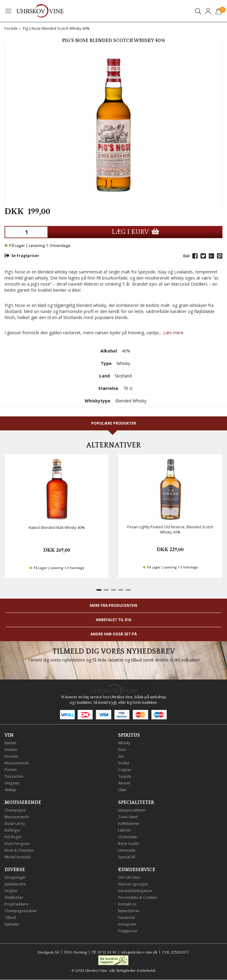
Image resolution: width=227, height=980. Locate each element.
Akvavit (124, 783)
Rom (122, 750)
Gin (121, 756)
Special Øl (127, 857)
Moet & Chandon (19, 850)
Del (186, 256)
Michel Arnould (17, 857)
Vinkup (10, 790)
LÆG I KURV (135, 232)
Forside (11, 28)
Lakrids (124, 830)
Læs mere (173, 333)
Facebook (127, 917)
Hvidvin (11, 750)
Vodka (124, 763)
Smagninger (15, 877)
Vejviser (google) (133, 884)
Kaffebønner (129, 824)
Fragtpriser (128, 931)
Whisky (124, 743)
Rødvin (10, 743)
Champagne (15, 810)
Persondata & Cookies (138, 897)
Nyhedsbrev (129, 911)
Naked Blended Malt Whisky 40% (57, 528)
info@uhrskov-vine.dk (139, 952)
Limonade (127, 850)
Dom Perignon (17, 844)
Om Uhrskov (129, 877)
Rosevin (11, 756)
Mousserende (17, 763)
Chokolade (127, 837)
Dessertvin (14, 776)
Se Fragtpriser (22, 256)
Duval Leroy (15, 824)
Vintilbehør (14, 897)
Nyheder (12, 924)
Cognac (125, 770)
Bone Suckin (129, 844)
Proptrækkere (17, 904)
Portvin (11, 770)
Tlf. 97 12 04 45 (104, 952)
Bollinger (12, 830)
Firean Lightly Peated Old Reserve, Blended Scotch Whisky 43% (170, 530)
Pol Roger (13, 837)
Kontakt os (127, 904)
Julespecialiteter (132, 810)
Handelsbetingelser (135, 891)
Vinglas (11, 891)
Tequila (125, 776)
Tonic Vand (128, 817)
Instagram (127, 924)
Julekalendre (15, 884)
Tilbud (10, 917)
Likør (122, 790)
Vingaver (12, 783)
